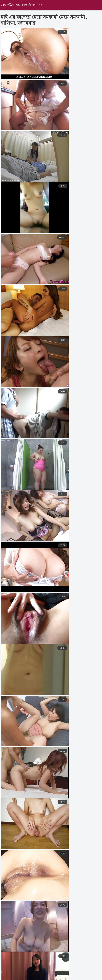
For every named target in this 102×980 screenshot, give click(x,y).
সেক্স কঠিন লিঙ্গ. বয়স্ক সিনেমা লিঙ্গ (22, 5)
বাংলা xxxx (26, 975)
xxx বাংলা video (49, 975)
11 (94, 934)
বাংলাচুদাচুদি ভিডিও (76, 975)
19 (46, 941)
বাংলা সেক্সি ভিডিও (59, 978)
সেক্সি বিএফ (6, 975)
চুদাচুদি (80, 978)
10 (84, 934)
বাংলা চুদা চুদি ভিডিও (29, 978)
